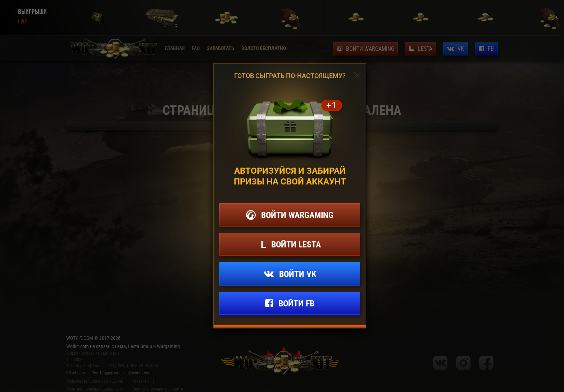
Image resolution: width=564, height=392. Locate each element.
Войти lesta (296, 245)
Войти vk (298, 274)
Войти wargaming (297, 215)
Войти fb (296, 304)
